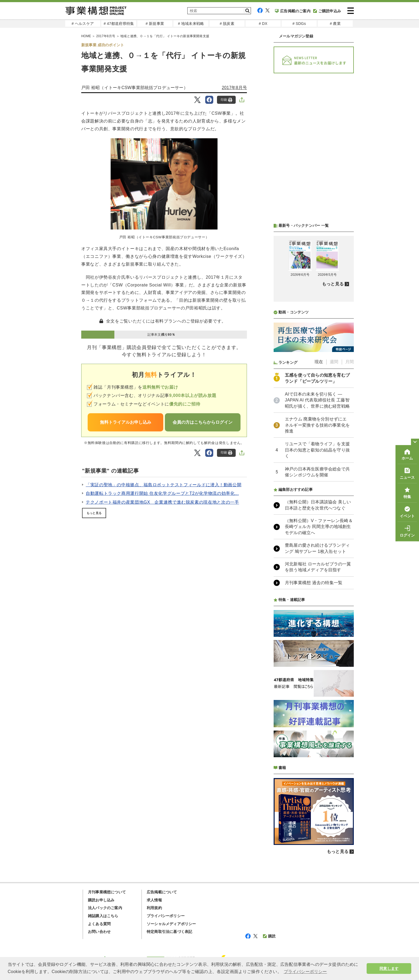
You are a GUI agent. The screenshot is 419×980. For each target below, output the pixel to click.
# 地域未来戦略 (191, 24)
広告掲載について (162, 892)
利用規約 (154, 908)
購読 (269, 936)
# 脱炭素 (227, 24)
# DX (263, 24)
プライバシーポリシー (166, 916)
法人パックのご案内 (105, 908)
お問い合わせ (99, 932)
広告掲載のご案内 (293, 11)
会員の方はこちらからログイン (203, 422)
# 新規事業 (155, 24)
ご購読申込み (327, 11)
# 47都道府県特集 (119, 24)
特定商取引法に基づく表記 (169, 932)
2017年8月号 (106, 36)
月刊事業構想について (107, 892)
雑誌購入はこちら (103, 916)
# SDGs (299, 24)
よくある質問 (99, 924)
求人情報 (154, 900)
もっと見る (94, 513)
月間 (350, 362)
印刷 (226, 100)
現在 (319, 362)
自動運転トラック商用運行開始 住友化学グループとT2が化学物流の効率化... (162, 493)
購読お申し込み (101, 900)
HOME (86, 36)
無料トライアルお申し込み (126, 422)
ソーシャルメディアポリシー (171, 924)
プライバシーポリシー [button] (305, 972)
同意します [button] (389, 968)
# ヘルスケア (83, 24)
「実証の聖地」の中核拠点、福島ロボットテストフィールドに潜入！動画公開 (164, 485)
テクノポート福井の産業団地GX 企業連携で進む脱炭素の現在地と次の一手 (162, 502)
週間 (334, 362)
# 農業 (335, 24)
